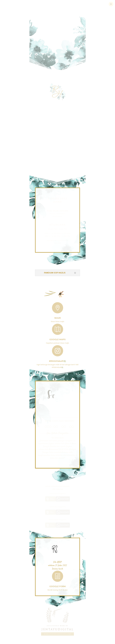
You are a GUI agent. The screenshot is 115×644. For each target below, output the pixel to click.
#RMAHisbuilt (57, 360)
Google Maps (57, 339)
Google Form (58, 585)
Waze (58, 317)
